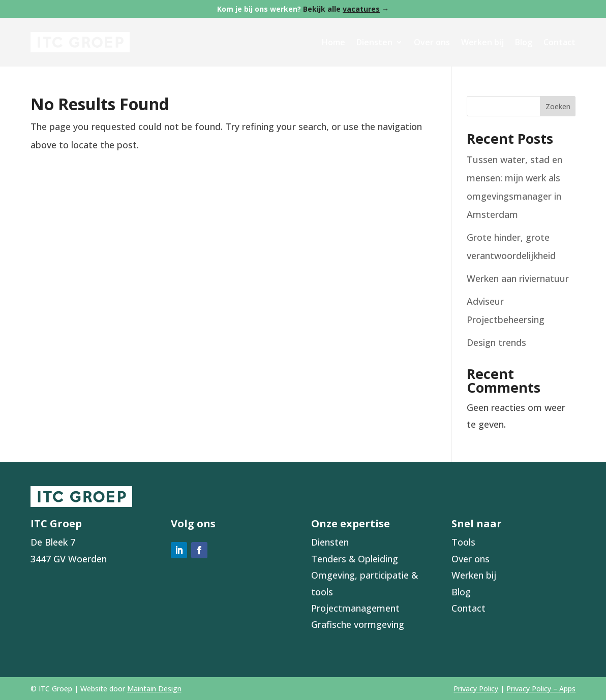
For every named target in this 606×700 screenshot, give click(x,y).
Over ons (432, 42)
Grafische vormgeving (358, 624)
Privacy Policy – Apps (541, 689)
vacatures (361, 9)
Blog (524, 42)
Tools (463, 542)
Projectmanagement (355, 608)
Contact (559, 42)
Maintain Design (154, 689)
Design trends (496, 342)
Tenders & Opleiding (355, 559)
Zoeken (558, 106)
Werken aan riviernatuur (518, 278)
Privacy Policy (476, 689)
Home (334, 42)
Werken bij (482, 42)
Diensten (374, 42)
